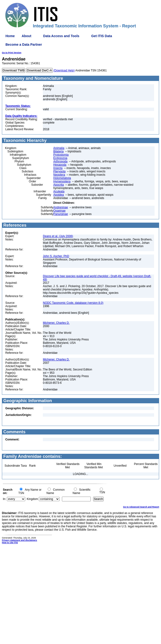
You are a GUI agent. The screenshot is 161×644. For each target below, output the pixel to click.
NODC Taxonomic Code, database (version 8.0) (73, 303)
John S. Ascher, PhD (56, 256)
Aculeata (59, 191)
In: (4, 499)
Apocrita (59, 185)
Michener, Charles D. (56, 323)
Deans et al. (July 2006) (58, 236)
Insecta (58, 168)
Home (10, 36)
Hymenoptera (62, 181)
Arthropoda (60, 161)
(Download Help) (64, 70)
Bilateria (58, 151)
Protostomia (61, 155)
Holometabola (62, 178)
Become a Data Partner (24, 45)
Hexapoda (60, 165)
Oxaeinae (59, 211)
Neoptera (59, 175)
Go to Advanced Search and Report (141, 507)
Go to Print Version (12, 53)
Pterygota (59, 171)
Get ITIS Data (102, 36)
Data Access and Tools (61, 36)
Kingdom (32, 499)
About (26, 36)
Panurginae (61, 214)
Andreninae (61, 207)
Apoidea (59, 195)
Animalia (59, 148)
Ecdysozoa (60, 158)
